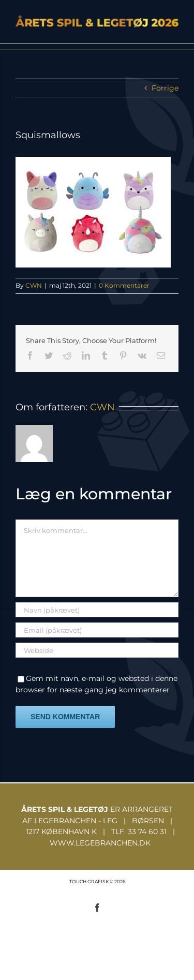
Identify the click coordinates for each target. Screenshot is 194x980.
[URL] (97, 650)
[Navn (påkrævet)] (97, 610)
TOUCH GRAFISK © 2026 (97, 881)
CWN (34, 285)
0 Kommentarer (124, 285)
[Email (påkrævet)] (97, 630)
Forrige (165, 88)
